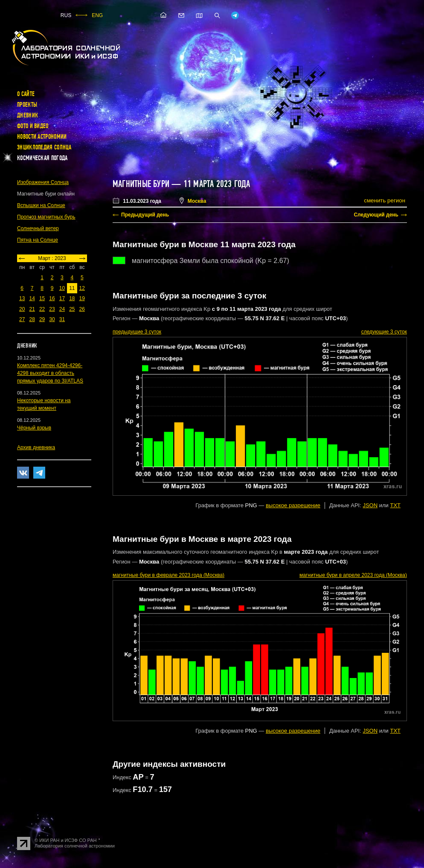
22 (42, 309)
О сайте (26, 94)
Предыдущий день (145, 215)
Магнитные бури (142, 184)
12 (82, 288)
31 (62, 319)
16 (52, 298)
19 (82, 298)
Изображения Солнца (43, 182)
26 (82, 309)
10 (62, 288)
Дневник (28, 115)
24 (62, 309)
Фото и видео (33, 126)
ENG (97, 15)
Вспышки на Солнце (41, 205)
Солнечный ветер (38, 228)
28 (32, 319)
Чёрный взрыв (34, 428)
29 (42, 319)
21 (32, 309)
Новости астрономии (42, 137)
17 (62, 298)
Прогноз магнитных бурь (46, 217)
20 (22, 309)
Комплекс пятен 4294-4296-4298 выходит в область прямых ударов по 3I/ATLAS (50, 373)
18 (72, 298)
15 (42, 298)
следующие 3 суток (384, 332)
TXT (395, 505)
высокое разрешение (293, 505)
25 (72, 309)
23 (52, 309)
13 (22, 298)
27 (22, 319)
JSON (370, 505)
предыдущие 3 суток (137, 332)
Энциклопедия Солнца (44, 147)
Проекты (27, 105)
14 (32, 298)
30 (52, 319)
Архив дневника (36, 447)
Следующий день (376, 215)
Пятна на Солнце (38, 240)
